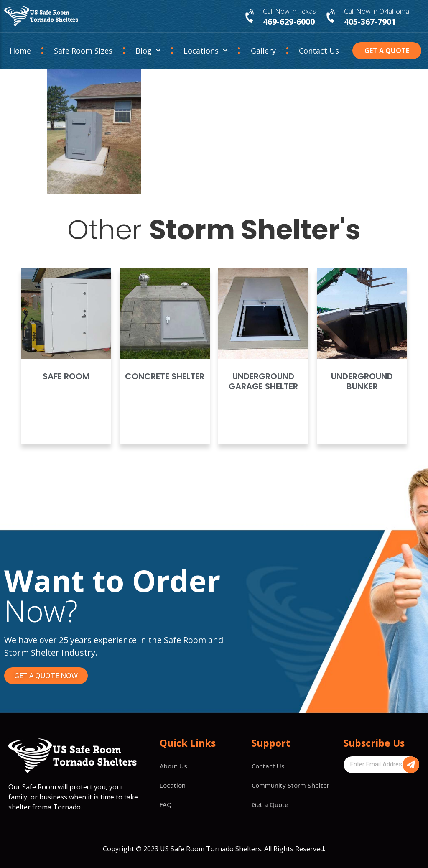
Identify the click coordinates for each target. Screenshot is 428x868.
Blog (148, 51)
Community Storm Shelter (290, 785)
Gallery (263, 51)
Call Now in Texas (289, 11)
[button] (387, 51)
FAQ (166, 804)
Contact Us (319, 51)
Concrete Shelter (165, 376)
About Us (173, 766)
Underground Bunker (362, 381)
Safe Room (66, 376)
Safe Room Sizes (83, 51)
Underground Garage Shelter (263, 381)
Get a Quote (270, 804)
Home (20, 51)
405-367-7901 (370, 22)
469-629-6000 (289, 22)
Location (173, 785)
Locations (205, 51)
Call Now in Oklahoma (377, 11)
